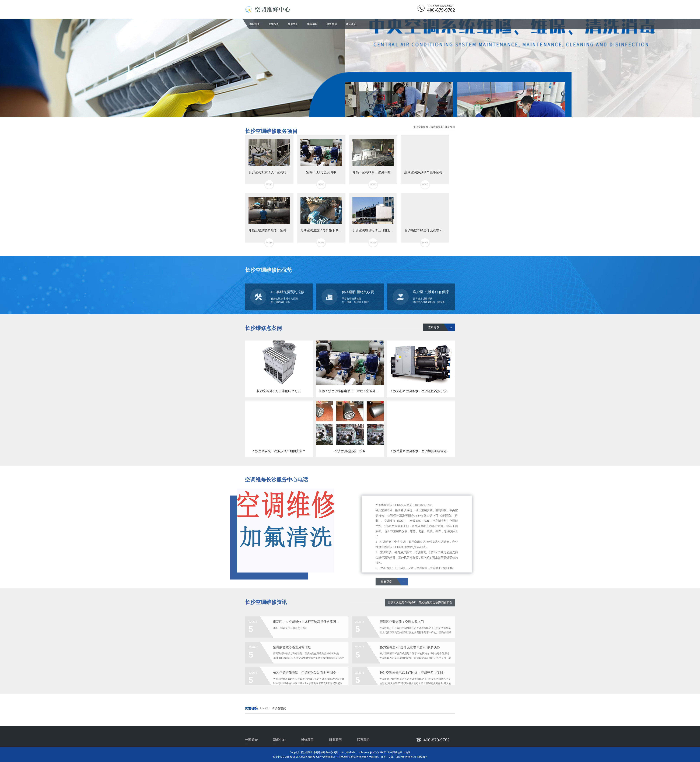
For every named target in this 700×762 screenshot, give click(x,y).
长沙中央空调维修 (282, 757)
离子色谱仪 (279, 708)
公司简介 (274, 24)
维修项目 (312, 24)
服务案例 (332, 24)
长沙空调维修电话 (325, 757)
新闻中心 (293, 24)
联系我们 (351, 24)
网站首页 (255, 24)
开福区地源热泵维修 (304, 757)
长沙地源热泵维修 (346, 757)
